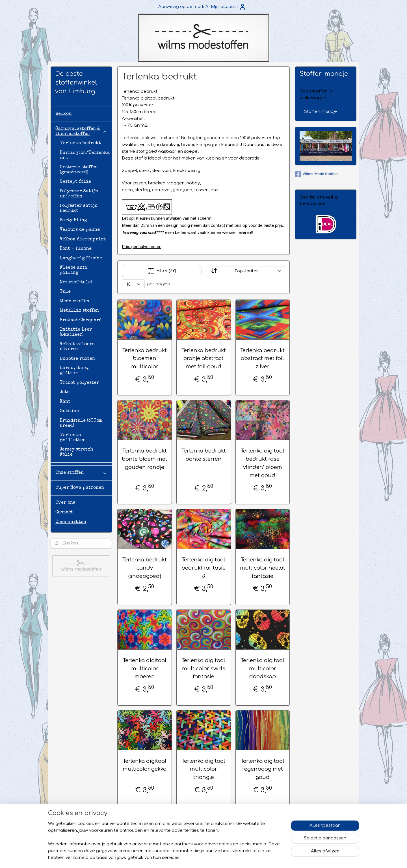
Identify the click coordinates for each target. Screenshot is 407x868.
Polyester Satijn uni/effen (79, 194)
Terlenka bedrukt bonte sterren (203, 455)
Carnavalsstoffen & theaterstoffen (81, 132)
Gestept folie (75, 182)
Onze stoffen (81, 473)
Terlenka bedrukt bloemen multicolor (145, 359)
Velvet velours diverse (77, 347)
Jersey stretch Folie (77, 452)
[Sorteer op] (245, 271)
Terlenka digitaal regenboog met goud (263, 769)
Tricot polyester (79, 383)
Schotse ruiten (77, 359)
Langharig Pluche (81, 259)
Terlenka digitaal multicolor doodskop (263, 669)
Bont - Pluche (76, 249)
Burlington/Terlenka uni (85, 156)
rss (212, 858)
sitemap (200, 858)
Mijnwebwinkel (285, 858)
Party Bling (73, 220)
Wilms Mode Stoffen (316, 174)
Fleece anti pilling (74, 270)
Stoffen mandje (321, 112)
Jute (65, 392)
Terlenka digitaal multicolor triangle (203, 769)
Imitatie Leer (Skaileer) (76, 332)
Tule (65, 292)
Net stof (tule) (76, 283)
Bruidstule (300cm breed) (81, 423)
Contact (64, 512)
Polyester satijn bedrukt (79, 208)
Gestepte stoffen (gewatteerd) (79, 170)
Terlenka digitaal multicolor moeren (144, 669)
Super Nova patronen (80, 488)
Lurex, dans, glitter (74, 371)
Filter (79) (162, 271)
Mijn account (228, 7)
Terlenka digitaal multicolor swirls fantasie (203, 669)
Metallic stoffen (79, 311)
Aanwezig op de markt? (183, 7)
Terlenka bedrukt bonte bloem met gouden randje (145, 459)
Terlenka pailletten (73, 438)
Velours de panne (80, 230)
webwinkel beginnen (234, 858)
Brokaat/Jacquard (81, 320)
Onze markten (71, 522)
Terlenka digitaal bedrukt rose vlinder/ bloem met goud (263, 463)
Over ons (65, 503)
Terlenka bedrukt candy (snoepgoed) (145, 568)
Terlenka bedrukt (80, 143)
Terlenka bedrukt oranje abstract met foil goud (203, 359)
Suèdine (69, 411)
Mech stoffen (75, 301)
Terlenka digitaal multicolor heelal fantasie (262, 568)
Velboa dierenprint (83, 240)
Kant (65, 402)
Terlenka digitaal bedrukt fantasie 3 (203, 568)
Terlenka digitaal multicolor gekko (145, 765)
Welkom (64, 114)
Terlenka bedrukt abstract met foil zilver (262, 359)
